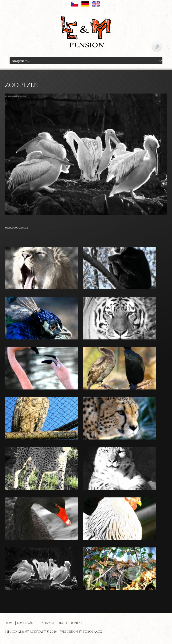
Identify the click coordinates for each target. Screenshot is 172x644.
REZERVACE (46, 623)
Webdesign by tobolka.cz (81, 632)
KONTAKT (77, 623)
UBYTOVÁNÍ (26, 623)
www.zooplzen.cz (16, 227)
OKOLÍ (62, 623)
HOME (9, 623)
